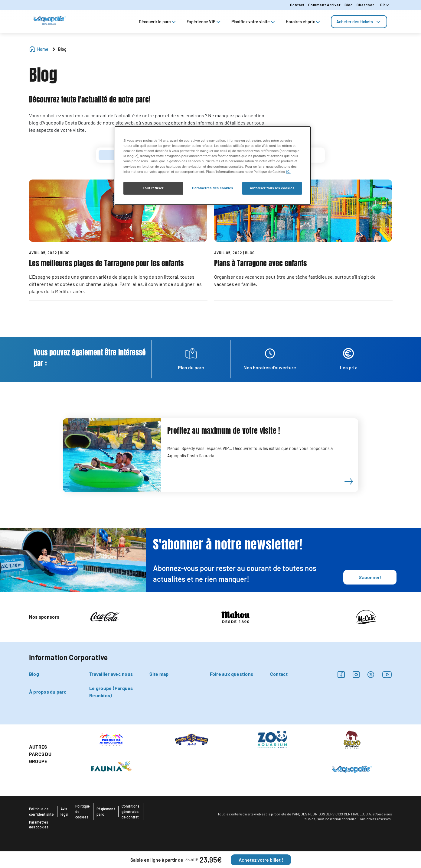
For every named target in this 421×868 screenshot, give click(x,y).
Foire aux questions (232, 674)
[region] (213, 165)
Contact (297, 5)
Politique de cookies (83, 811)
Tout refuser (153, 188)
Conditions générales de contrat (131, 811)
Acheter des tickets (359, 22)
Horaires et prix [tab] (304, 22)
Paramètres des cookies (39, 824)
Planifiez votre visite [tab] (254, 22)
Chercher (366, 5)
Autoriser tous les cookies (272, 188)
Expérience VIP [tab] (204, 22)
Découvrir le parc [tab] (158, 22)
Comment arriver (325, 5)
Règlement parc (106, 811)
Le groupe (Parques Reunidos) (111, 692)
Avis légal (65, 811)
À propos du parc (48, 692)
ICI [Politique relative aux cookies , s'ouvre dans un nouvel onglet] (289, 172)
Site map (159, 674)
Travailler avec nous (111, 674)
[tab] (359, 22)
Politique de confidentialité (41, 811)
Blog (349, 5)
